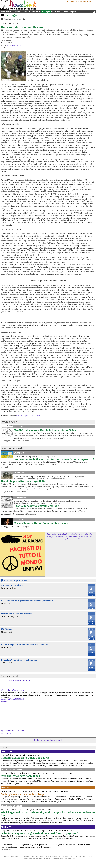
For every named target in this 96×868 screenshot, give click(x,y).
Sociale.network (10, 676)
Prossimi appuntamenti (16, 580)
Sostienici (88, 1)
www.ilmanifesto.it (14, 46)
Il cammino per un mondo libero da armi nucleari (24, 644)
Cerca (79, 1)
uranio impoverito (25, 416)
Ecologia (46, 12)
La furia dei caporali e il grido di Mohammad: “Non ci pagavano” (39, 833)
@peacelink (6, 690)
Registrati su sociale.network (48, 740)
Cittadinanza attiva (32, 12)
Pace (3, 12)
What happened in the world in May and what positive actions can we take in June (48, 814)
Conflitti (6, 752)
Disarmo (19, 453)
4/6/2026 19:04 (18, 690)
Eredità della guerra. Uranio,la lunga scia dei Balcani (46, 430)
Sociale (19, 519)
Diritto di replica (45, 858)
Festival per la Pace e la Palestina (17, 614)
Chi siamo (71, 1)
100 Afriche (6, 629)
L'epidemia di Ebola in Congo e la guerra (25, 758)
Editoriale (20, 497)
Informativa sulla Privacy (83, 856)
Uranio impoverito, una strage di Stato (24, 481)
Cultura (10, 12)
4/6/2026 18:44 (18, 731)
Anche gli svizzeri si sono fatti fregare (24, 794)
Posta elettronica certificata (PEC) (63, 858)
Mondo (18, 12)
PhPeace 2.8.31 (67, 856)
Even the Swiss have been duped (20, 776)
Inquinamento (10, 19)
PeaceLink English (11, 770)
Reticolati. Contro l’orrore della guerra (19, 660)
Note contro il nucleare (12, 585)
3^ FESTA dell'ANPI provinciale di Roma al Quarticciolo (27, 601)
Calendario (56, 12)
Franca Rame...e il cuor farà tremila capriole (41, 523)
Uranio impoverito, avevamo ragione (37, 506)
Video (66, 12)
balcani (37, 416)
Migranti (6, 827)
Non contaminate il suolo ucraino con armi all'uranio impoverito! (54, 459)
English (73, 12)
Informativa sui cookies (30, 858)
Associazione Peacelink (20, 680)
